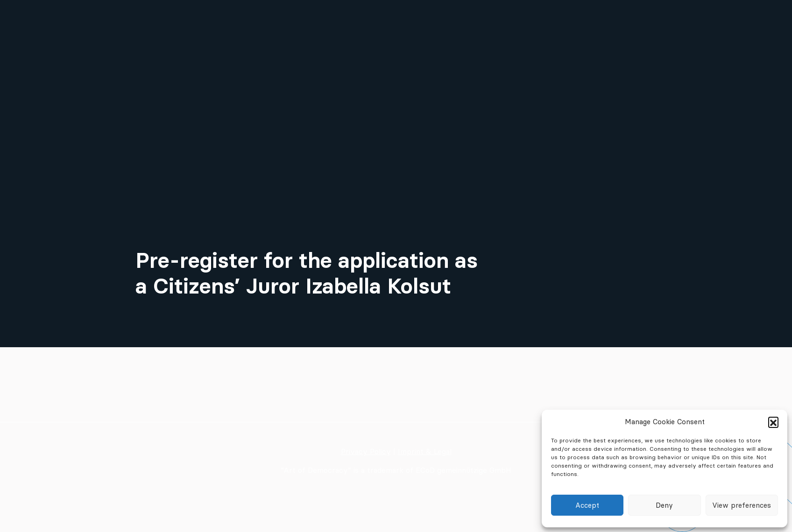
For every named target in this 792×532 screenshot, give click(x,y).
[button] (773, 422)
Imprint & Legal (425, 451)
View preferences (742, 505)
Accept (587, 505)
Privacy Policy (366, 451)
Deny (664, 505)
